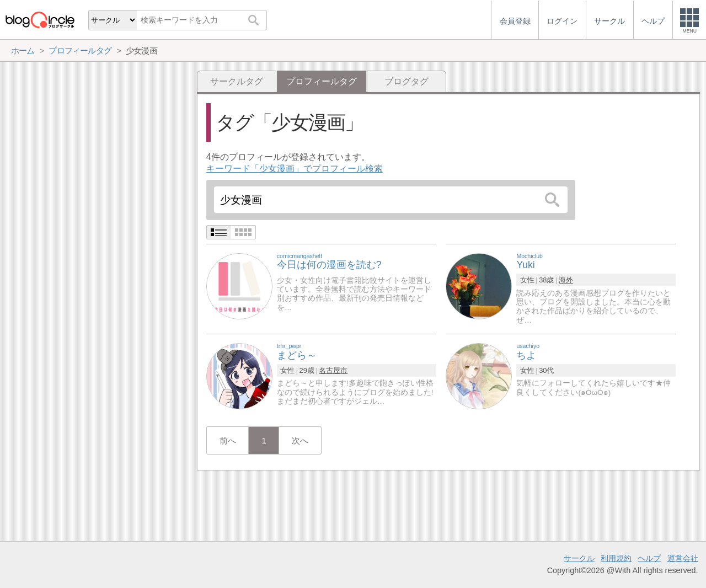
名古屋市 (333, 370)
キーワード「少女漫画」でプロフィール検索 (295, 169)
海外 (566, 280)
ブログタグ (407, 81)
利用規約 (616, 558)
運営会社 (683, 558)
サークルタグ (237, 81)
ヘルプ (649, 558)
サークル (579, 558)
